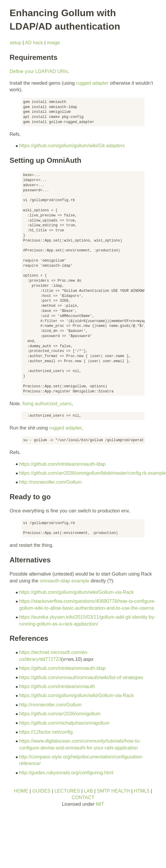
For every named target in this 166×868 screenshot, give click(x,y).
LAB (88, 791)
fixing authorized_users (47, 404)
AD (28, 43)
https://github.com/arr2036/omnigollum (60, 714)
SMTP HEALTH (114, 791)
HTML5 (141, 791)
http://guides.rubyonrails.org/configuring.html (66, 773)
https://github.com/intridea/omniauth (57, 686)
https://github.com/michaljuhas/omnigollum (64, 723)
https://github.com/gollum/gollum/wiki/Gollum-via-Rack (76, 592)
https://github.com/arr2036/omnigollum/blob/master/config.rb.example (93, 473)
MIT (100, 804)
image (54, 43)
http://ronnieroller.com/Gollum (50, 482)
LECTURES (67, 791)
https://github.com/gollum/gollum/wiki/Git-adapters (72, 146)
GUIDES (41, 791)
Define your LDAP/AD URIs (39, 71)
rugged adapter (92, 83)
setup (15, 43)
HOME (21, 791)
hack (38, 43)
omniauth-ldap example (65, 581)
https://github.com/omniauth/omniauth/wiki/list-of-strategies (81, 677)
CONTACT (83, 798)
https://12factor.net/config (46, 732)
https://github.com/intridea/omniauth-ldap (62, 464)
